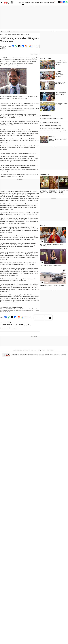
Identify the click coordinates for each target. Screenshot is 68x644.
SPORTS (41, 3)
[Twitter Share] (19, 46)
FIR (29, 325)
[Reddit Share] (26, 46)
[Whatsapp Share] (16, 46)
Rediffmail (34, 350)
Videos (44, 350)
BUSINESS (28, 3)
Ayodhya (14, 328)
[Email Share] (13, 46)
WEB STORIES (45, 174)
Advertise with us (23, 355)
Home (2, 34)
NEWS (23, 3)
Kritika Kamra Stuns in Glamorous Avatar (51, 266)
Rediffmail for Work (17, 350)
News (5, 34)
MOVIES (32, 3)
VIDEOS (42, 226)
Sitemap (42, 355)
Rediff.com (17, 355)
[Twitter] (59, 2)
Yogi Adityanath (20, 325)
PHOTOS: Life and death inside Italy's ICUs (53, 128)
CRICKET (37, 3)
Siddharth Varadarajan (7, 325)
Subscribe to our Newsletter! (41, 316)
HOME (19, 3)
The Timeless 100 (51, 350)
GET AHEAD (47, 3)
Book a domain (27, 350)
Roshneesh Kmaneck (3, 49)
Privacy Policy (36, 355)
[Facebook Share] (22, 46)
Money (39, 350)
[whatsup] (67, 2)
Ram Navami (5, 328)
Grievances (63, 355)
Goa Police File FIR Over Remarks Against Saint (54, 131)
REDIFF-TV (52, 3)
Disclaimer (30, 355)
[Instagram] (61, 2)
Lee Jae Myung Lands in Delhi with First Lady (52, 285)
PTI (5, 46)
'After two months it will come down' (51, 126)
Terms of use (57, 355)
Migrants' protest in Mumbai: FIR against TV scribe (61, 63)
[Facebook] (64, 2)
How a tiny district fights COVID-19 (51, 123)
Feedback (47, 355)
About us (52, 355)
